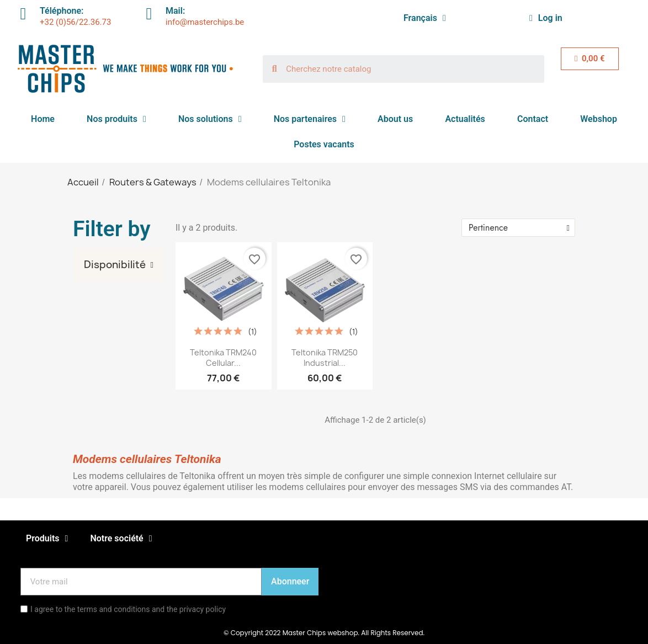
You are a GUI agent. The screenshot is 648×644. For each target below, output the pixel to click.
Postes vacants (324, 144)
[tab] (119, 265)
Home (43, 119)
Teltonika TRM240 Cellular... (223, 358)
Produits (47, 539)
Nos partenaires (310, 119)
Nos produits (116, 119)
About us (395, 119)
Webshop (599, 119)
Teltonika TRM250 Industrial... (325, 358)
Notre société (121, 539)
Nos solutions (210, 119)
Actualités (465, 119)
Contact (533, 119)
